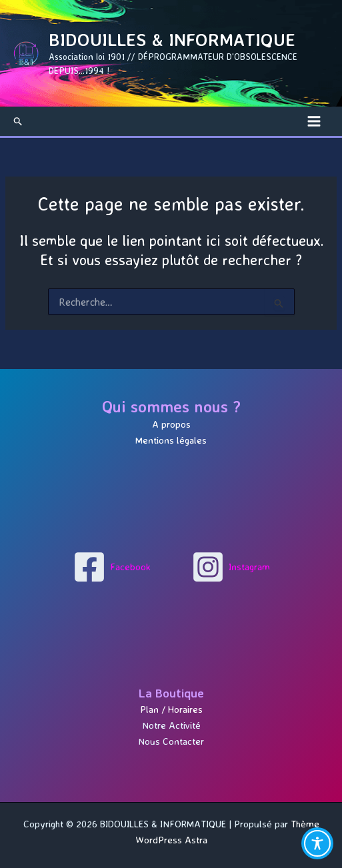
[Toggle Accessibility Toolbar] (317, 843)
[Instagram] (231, 567)
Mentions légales (171, 440)
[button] (18, 121)
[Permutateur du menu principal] (314, 121)
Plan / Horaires (171, 709)
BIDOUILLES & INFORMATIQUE (172, 39)
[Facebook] (112, 567)
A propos (171, 424)
